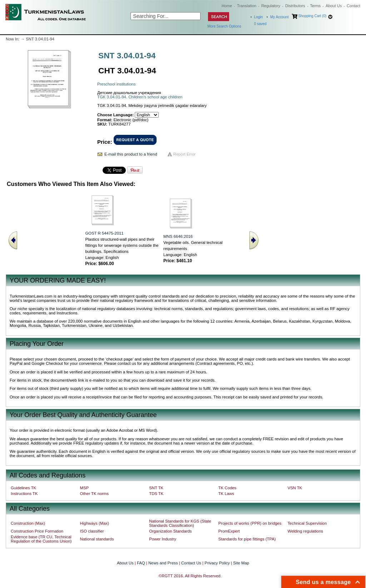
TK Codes (227, 488)
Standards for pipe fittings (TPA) (247, 539)
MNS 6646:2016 (178, 236)
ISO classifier (92, 531)
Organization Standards (170, 531)
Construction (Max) (28, 523)
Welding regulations (305, 531)
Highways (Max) (95, 523)
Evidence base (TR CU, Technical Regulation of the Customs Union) (41, 539)
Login (258, 17)
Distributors (295, 6)
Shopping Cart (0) (312, 16)
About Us (334, 6)
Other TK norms (95, 494)
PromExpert (229, 531)
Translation (247, 6)
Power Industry (163, 539)
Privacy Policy (217, 563)
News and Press (163, 563)
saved (260, 24)
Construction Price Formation (37, 531)
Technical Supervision (307, 523)
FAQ (141, 563)
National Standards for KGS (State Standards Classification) (180, 523)
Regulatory (271, 6)
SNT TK (156, 488)
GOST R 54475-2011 (104, 233)
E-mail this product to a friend (131, 154)
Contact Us (191, 563)
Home (227, 6)
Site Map (241, 563)
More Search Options (224, 26)
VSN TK (295, 488)
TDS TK (156, 494)
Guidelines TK (23, 488)
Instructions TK (24, 494)
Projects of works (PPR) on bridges (250, 523)
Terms (315, 6)
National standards (97, 539)
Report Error (185, 154)
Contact (353, 6)
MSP (85, 488)
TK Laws (226, 494)
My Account (280, 17)
